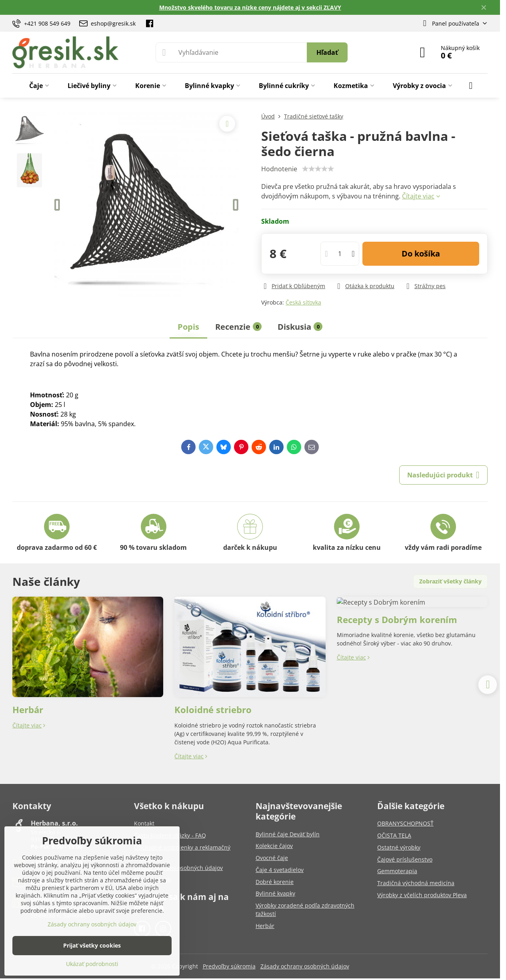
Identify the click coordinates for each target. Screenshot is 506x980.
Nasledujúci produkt (443, 475)
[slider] (318, 169)
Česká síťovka (303, 302)
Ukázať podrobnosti (92, 964)
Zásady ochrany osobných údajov (305, 966)
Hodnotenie (279, 169)
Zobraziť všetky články (450, 581)
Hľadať (327, 52)
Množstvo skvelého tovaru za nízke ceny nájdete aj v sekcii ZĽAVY (250, 7)
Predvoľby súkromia (229, 966)
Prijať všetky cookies (92, 945)
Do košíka (421, 254)
